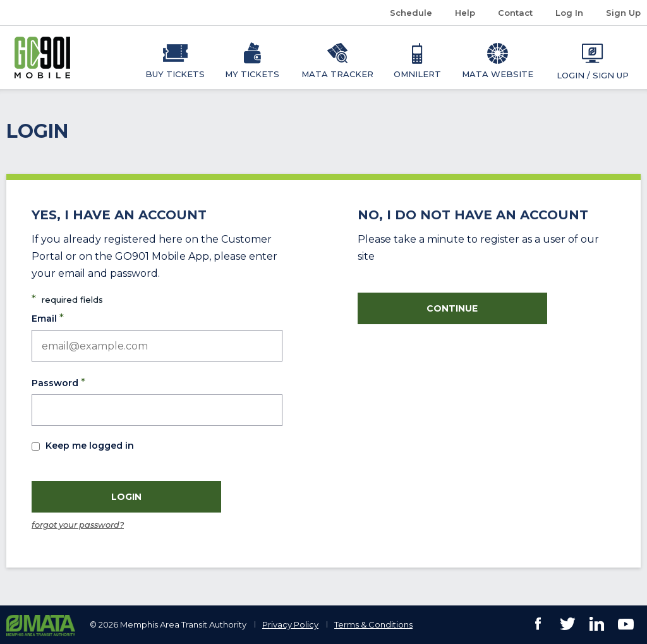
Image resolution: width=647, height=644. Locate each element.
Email (48, 318)
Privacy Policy (290, 624)
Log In (569, 13)
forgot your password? (78, 525)
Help (465, 13)
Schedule (416, 13)
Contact (515, 13)
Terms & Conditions (373, 624)
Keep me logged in (90, 446)
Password (58, 382)
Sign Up (623, 13)
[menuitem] (175, 58)
